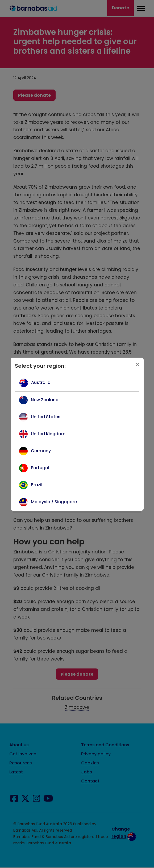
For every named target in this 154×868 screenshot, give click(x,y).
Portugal (40, 468)
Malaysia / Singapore (54, 502)
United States (46, 417)
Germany (41, 451)
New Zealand (45, 400)
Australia (41, 382)
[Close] (138, 365)
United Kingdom (48, 434)
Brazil (37, 485)
